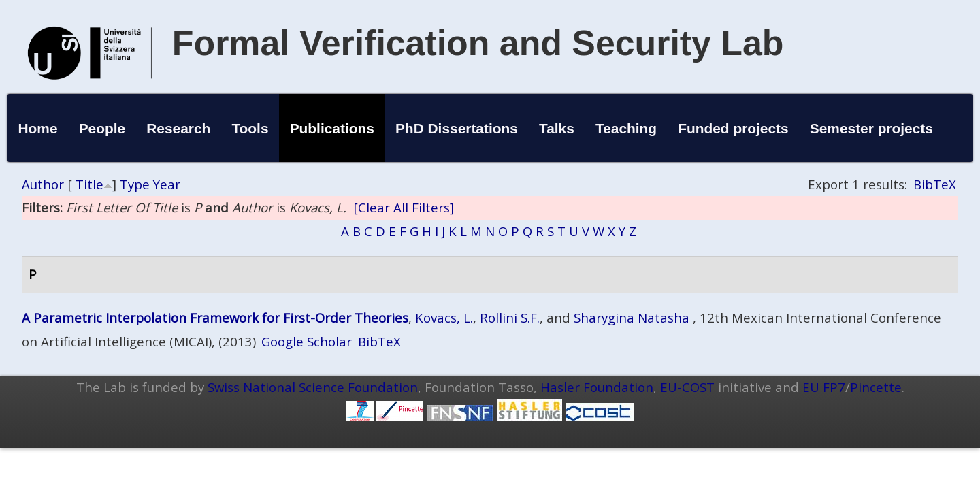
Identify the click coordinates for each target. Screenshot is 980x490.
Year (167, 184)
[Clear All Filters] (404, 207)
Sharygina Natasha (632, 317)
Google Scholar (307, 341)
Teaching (626, 128)
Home (37, 128)
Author (43, 184)
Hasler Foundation (597, 387)
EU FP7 (824, 387)
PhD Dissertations (457, 128)
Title (89, 184)
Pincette (876, 387)
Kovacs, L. (444, 317)
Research (178, 128)
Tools (250, 128)
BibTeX (935, 184)
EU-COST (687, 387)
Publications (332, 128)
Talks (557, 128)
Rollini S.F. (510, 317)
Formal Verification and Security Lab (478, 43)
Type (135, 184)
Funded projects (733, 128)
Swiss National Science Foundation (313, 387)
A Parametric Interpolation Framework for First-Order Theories (215, 317)
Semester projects (871, 128)
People (102, 128)
